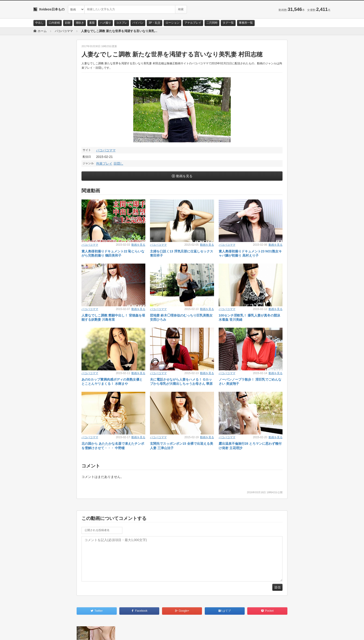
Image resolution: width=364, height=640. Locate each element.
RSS (86, 632)
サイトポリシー (68, 632)
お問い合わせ (45, 632)
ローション (172, 23)
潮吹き (80, 23)
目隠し (118, 163)
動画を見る (184, 176)
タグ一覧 (228, 23)
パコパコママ (106, 150)
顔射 (68, 23)
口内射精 (54, 23)
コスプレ (122, 23)
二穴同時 (212, 23)
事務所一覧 (246, 23)
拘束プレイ (104, 163)
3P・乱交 (154, 23)
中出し (39, 23)
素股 (92, 23)
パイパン (138, 23)
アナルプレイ (193, 23)
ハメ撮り (105, 23)
